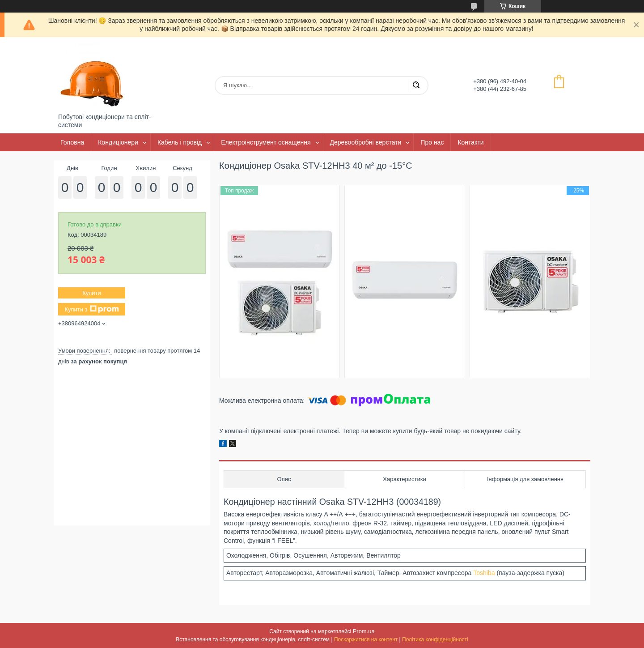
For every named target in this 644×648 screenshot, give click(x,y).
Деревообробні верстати (366, 142)
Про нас (432, 142)
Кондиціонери (118, 142)
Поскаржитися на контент (366, 639)
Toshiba (484, 573)
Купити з (91, 309)
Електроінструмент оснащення (266, 142)
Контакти (470, 142)
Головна (72, 142)
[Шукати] (416, 85)
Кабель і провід (180, 142)
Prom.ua (364, 631)
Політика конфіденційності (435, 639)
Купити (92, 293)
